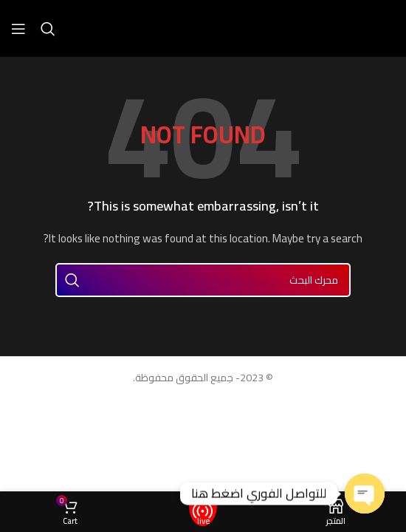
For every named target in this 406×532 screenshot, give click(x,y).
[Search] (48, 29)
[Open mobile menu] (18, 29)
